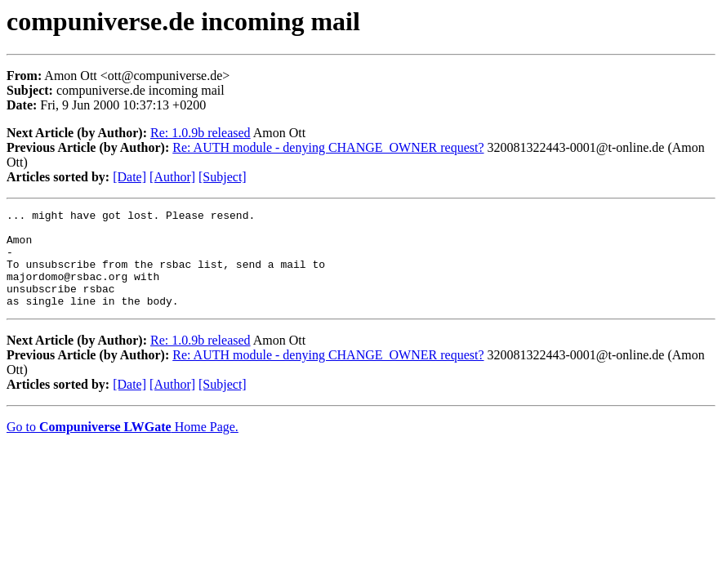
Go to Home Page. (123, 446)
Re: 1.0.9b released (201, 133)
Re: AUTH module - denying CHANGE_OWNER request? (328, 147)
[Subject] (223, 177)
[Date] (129, 177)
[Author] (172, 177)
